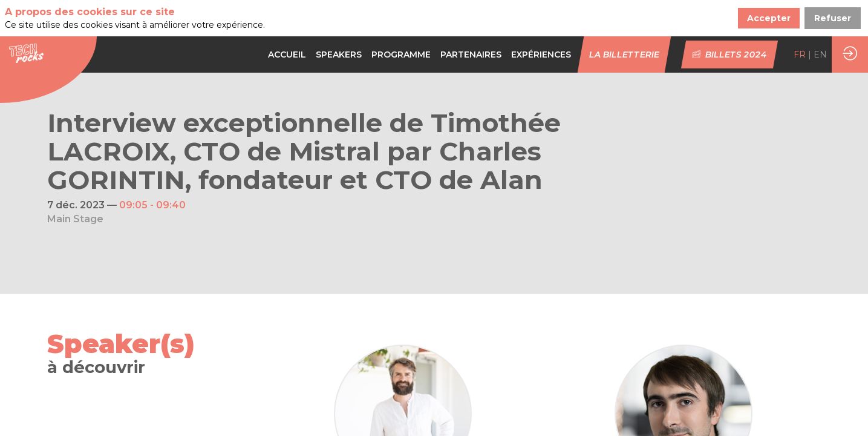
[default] (401, 54)
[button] (625, 54)
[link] (287, 54)
